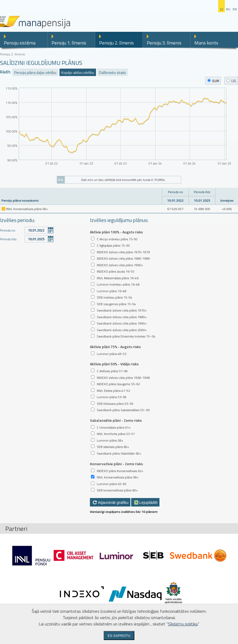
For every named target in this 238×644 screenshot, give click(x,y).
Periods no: (8, 230)
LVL (231, 81)
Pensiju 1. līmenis (69, 43)
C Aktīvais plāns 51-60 (112, 371)
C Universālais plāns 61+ (114, 427)
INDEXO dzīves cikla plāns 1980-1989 (123, 258)
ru (228, 9)
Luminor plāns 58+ (110, 440)
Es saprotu (119, 636)
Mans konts (206, 43)
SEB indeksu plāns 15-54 (115, 297)
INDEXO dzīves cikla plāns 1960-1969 (123, 378)
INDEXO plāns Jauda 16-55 (116, 271)
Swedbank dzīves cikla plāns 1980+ (122, 317)
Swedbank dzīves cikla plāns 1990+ (122, 323)
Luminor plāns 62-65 (112, 484)
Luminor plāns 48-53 (112, 354)
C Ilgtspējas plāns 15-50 (113, 245)
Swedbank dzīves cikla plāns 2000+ (122, 330)
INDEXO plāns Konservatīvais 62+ (120, 471)
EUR (213, 81)
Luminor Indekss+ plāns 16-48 (118, 284)
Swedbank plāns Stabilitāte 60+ (119, 453)
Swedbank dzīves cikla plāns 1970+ (122, 310)
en (235, 9)
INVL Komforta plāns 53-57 (116, 434)
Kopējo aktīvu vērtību (78, 72)
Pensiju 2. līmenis (116, 43)
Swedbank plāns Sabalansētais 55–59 (123, 410)
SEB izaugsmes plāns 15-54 (116, 304)
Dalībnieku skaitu (113, 72)
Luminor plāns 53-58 (112, 397)
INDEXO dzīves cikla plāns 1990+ (120, 265)
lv (222, 9)
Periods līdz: (9, 239)
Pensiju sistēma (20, 43)
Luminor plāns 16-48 (112, 291)
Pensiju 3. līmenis (164, 43)
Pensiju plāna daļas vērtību (35, 72)
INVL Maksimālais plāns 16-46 (118, 278)
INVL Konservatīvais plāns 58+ (118, 477)
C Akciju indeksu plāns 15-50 (117, 239)
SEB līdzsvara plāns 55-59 (115, 404)
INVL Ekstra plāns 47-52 (113, 391)
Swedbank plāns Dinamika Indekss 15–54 (126, 336)
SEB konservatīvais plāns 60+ (117, 490)
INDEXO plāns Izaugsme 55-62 (118, 384)
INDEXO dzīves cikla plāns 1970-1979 (123, 252)
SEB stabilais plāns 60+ (113, 447)
